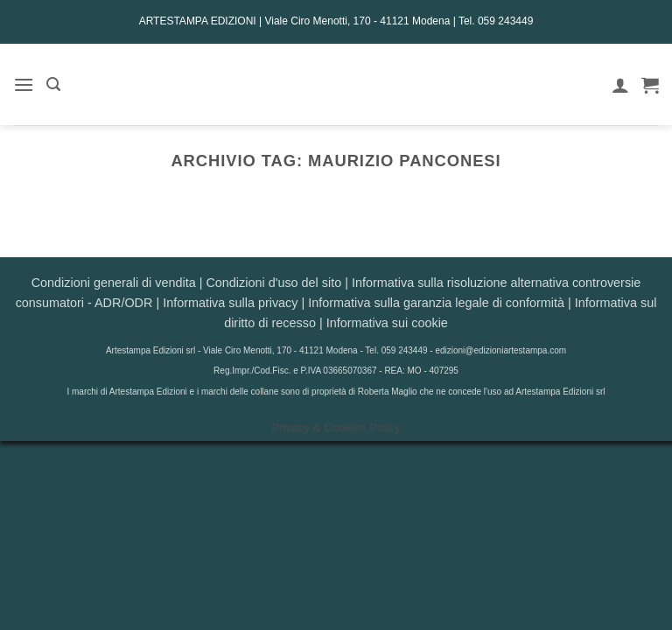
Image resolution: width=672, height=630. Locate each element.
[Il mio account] (620, 85)
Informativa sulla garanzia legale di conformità (436, 303)
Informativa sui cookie (387, 323)
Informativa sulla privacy (230, 303)
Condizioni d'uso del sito (273, 283)
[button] (24, 84)
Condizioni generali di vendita (114, 283)
